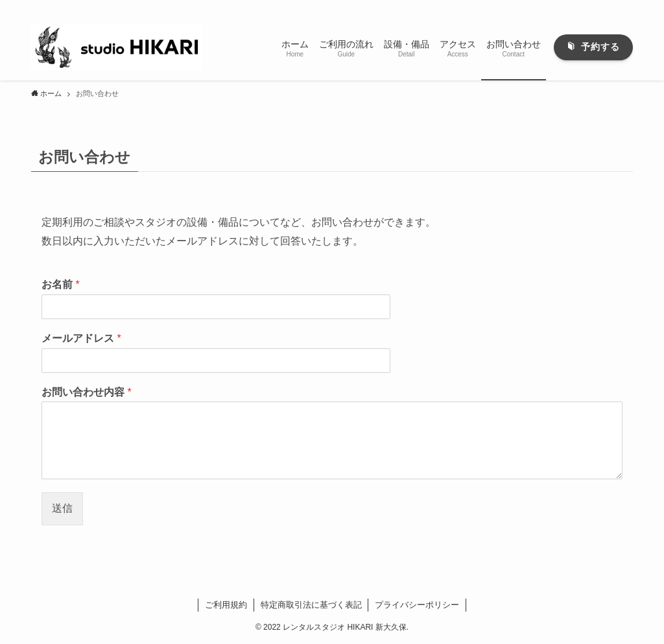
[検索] (624, 7)
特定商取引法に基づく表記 (311, 605)
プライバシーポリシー (417, 605)
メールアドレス (81, 338)
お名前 (61, 284)
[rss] (608, 7)
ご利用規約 (226, 605)
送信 (62, 508)
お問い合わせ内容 (87, 392)
